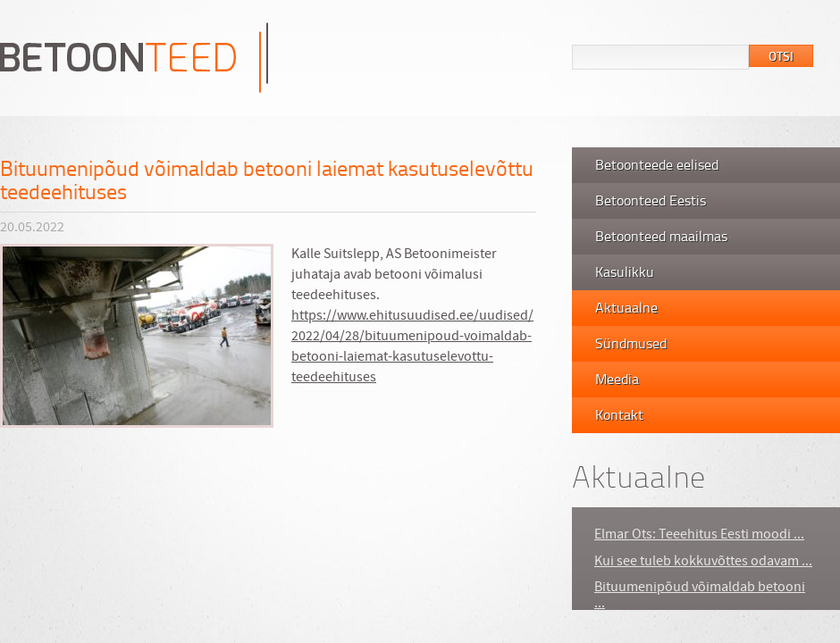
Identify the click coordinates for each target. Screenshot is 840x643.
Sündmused (631, 343)
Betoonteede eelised (657, 164)
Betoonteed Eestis (651, 200)
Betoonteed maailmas (661, 236)
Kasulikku (625, 271)
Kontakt (619, 414)
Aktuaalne (626, 307)
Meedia (617, 379)
